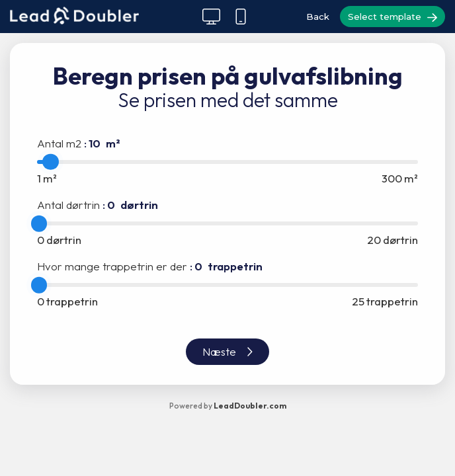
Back (318, 17)
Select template (393, 17)
